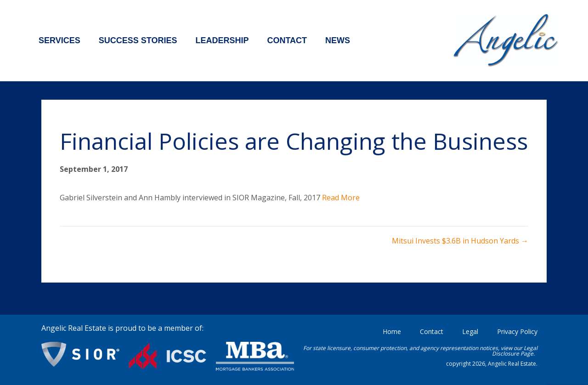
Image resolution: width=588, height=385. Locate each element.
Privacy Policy (517, 331)
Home (392, 331)
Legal (470, 331)
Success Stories (138, 40)
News (338, 40)
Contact (287, 40)
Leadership (222, 40)
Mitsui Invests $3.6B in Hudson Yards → (460, 241)
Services (59, 40)
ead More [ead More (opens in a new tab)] (343, 198)
